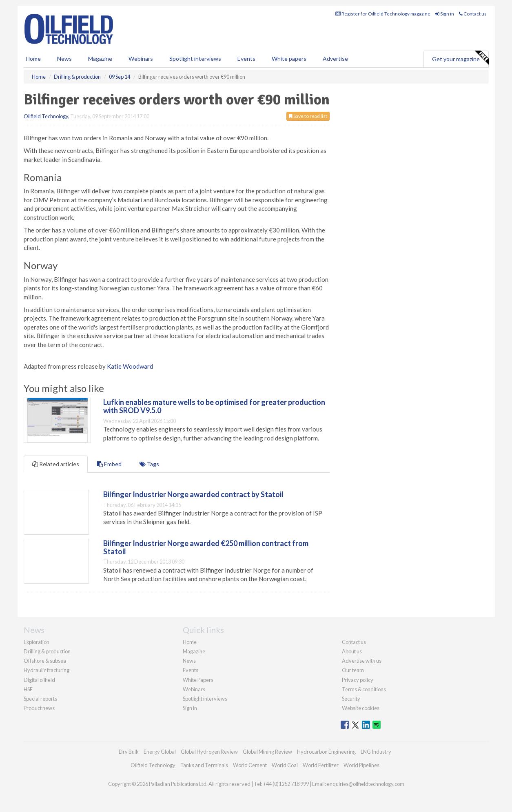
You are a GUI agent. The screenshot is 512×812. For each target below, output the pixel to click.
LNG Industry (376, 752)
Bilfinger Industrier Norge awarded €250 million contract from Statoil (206, 547)
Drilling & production (47, 651)
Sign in (445, 14)
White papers (289, 59)
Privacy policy (358, 680)
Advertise (335, 59)
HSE (28, 689)
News (189, 661)
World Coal (285, 765)
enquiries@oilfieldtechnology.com (366, 784)
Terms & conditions (364, 689)
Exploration (37, 642)
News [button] (64, 59)
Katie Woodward (130, 366)
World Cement (250, 765)
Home (33, 59)
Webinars (141, 59)
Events (246, 59)
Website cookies (361, 708)
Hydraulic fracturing (47, 670)
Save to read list (308, 116)
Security (351, 699)
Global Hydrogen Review (209, 752)
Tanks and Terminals (204, 765)
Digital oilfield (39, 680)
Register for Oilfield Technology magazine (383, 14)
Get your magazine (460, 58)
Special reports (40, 699)
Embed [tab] (109, 464)
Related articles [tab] (56, 464)
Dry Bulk (129, 752)
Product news (39, 708)
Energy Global (160, 752)
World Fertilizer (321, 765)
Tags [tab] (149, 464)
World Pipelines (361, 765)
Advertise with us (362, 661)
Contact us (473, 14)
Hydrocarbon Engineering (326, 752)
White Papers (198, 680)
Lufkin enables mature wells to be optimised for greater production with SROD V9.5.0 (214, 406)
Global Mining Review (267, 752)
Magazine (100, 59)
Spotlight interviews (195, 59)
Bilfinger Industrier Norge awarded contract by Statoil (193, 494)
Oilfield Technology (46, 116)
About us (352, 651)
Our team (353, 670)
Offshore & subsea (45, 661)
